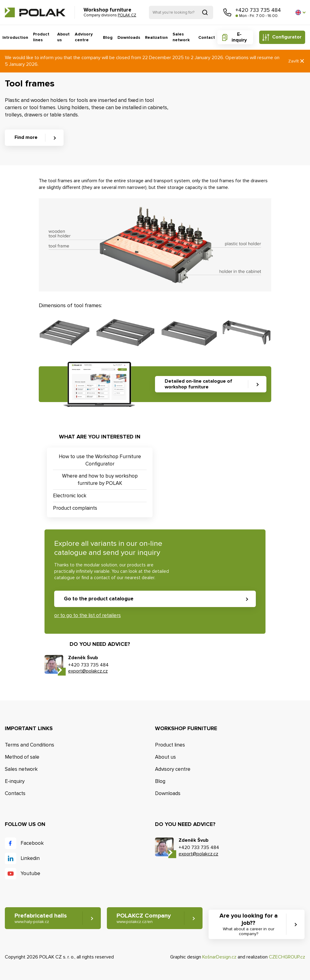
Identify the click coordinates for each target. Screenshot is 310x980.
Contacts (15, 793)
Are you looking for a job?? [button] (248, 925)
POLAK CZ (35, 12)
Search (205, 12)
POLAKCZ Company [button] (144, 918)
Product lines (41, 37)
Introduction (15, 37)
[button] (300, 12)
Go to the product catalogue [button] (99, 599)
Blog (108, 37)
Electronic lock (70, 496)
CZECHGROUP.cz (287, 957)
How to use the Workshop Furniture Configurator (100, 460)
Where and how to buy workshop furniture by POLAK (100, 480)
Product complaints (75, 508)
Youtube (30, 873)
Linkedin (30, 858)
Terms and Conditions (30, 745)
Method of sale (22, 757)
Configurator (287, 37)
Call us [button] (227, 12)
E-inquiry (239, 37)
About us (63, 37)
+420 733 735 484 (258, 10)
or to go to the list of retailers (87, 615)
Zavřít (297, 61)
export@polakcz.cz (88, 671)
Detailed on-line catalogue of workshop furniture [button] (198, 384)
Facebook (32, 843)
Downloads (129, 37)
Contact (207, 37)
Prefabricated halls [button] (41, 918)
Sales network (181, 37)
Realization (156, 37)
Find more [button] (26, 137)
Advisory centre (84, 37)
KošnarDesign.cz (219, 957)
